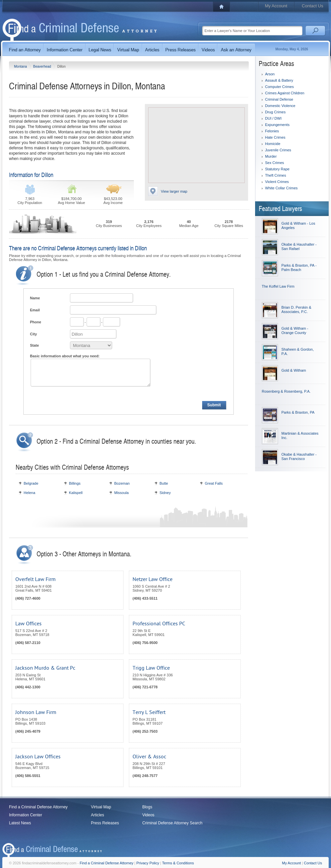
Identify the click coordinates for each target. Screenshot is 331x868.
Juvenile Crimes (278, 150)
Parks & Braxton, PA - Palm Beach (299, 267)
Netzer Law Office (153, 579)
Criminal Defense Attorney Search (172, 823)
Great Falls (214, 483)
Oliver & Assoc (149, 757)
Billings (75, 483)
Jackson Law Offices (38, 757)
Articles (97, 815)
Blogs (147, 807)
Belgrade (31, 483)
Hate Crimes (275, 137)
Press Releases (105, 823)
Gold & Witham (294, 370)
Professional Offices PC (159, 624)
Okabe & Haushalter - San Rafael (299, 246)
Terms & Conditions (178, 863)
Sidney (165, 493)
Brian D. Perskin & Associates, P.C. (296, 309)
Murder (271, 156)
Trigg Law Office (151, 668)
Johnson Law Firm (36, 712)
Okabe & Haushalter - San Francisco (299, 456)
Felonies (272, 131)
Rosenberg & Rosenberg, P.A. (286, 391)
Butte (164, 483)
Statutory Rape (277, 169)
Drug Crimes (275, 112)
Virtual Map (101, 807)
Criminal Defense (279, 99)
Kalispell (76, 493)
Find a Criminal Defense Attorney (38, 807)
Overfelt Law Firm (35, 579)
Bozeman (122, 483)
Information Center (25, 815)
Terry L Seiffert (149, 712)
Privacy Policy (148, 863)
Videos (148, 815)
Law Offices (28, 624)
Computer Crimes (279, 87)
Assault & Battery (279, 80)
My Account (276, 6)
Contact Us (312, 6)
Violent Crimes (277, 182)
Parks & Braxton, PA (298, 412)
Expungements (277, 125)
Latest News (20, 823)
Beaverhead (42, 66)
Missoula (121, 493)
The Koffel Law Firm (278, 286)
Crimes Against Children (285, 93)
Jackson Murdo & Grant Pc (45, 668)
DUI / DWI (273, 118)
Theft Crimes (276, 175)
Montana (21, 66)
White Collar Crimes (281, 188)
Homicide (273, 144)
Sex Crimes (275, 163)
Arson (270, 74)
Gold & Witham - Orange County (295, 330)
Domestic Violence (280, 106)
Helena (29, 493)
